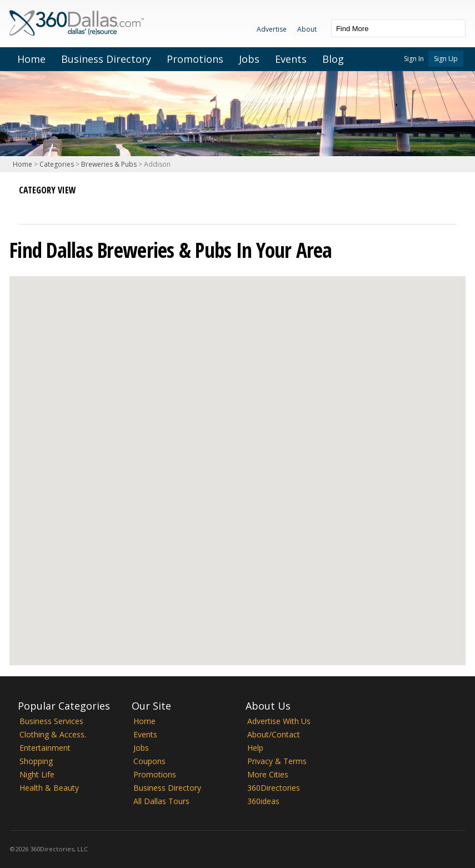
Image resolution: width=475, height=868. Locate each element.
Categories (57, 164)
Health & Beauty (49, 788)
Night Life (37, 774)
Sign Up (446, 59)
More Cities (268, 774)
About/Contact (274, 734)
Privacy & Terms (277, 761)
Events (291, 59)
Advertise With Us (279, 721)
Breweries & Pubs (109, 164)
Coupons (149, 761)
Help (255, 748)
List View (28, 204)
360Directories (274, 788)
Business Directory (106, 59)
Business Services (51, 721)
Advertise (272, 29)
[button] (237, 460)
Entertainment (45, 748)
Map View (48, 204)
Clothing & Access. (53, 734)
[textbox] (387, 28)
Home (31, 59)
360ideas (263, 801)
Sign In (414, 59)
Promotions (195, 59)
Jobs (249, 59)
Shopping (36, 761)
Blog (333, 59)
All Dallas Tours (161, 801)
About (307, 29)
